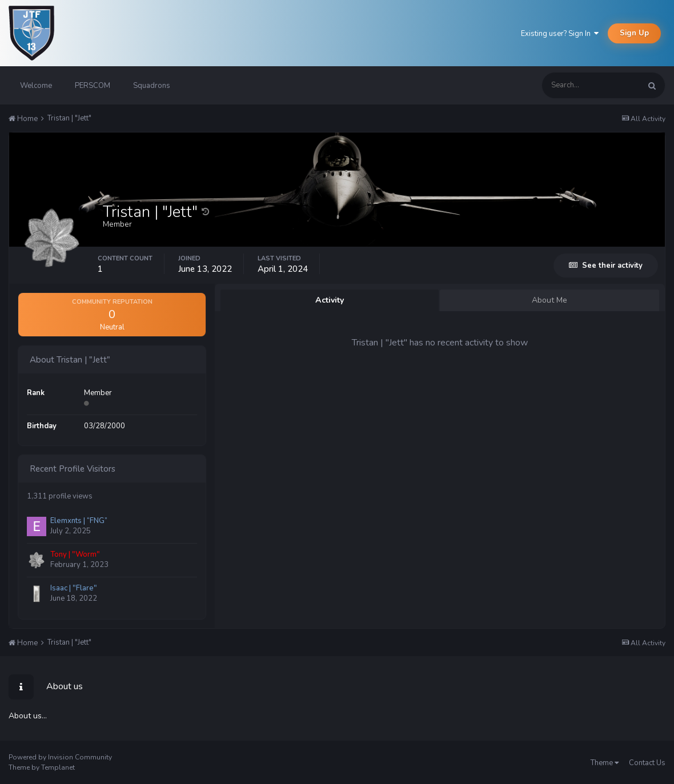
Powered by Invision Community (60, 757)
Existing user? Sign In (560, 34)
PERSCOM (93, 86)
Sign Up (634, 33)
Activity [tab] (330, 300)
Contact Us (647, 763)
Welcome (36, 86)
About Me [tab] (549, 300)
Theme (605, 763)
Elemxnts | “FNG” (79, 521)
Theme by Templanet (42, 767)
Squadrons (152, 86)
